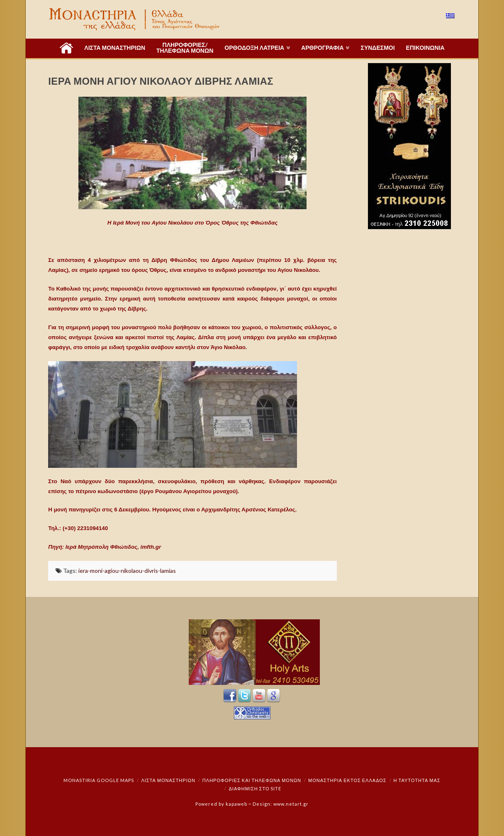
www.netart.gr (291, 804)
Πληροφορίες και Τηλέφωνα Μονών (252, 780)
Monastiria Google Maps (99, 780)
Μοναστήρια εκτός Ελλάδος (347, 780)
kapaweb (236, 804)
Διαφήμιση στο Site (255, 788)
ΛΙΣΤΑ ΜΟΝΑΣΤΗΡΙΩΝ (168, 780)
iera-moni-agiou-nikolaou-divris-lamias (127, 571)
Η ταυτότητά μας (417, 780)
